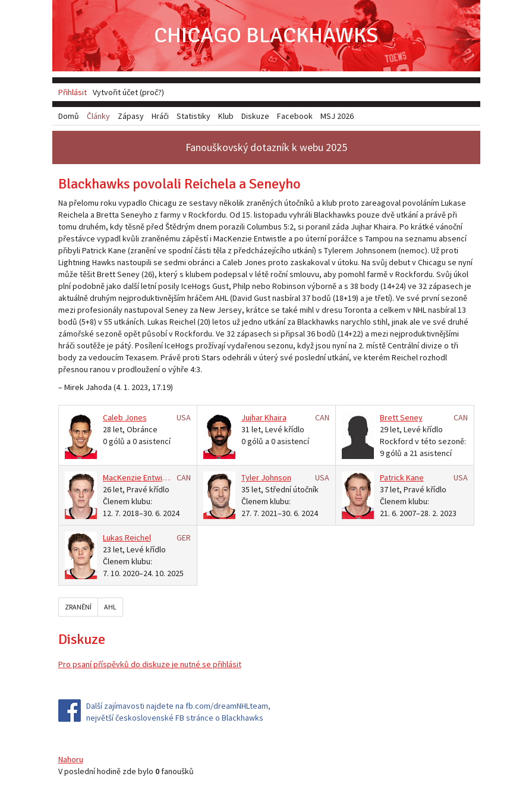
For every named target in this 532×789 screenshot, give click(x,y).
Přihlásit (73, 92)
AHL (110, 607)
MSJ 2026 (337, 116)
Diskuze (255, 116)
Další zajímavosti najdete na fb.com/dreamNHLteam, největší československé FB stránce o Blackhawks (178, 712)
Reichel (138, 537)
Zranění (78, 607)
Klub (226, 116)
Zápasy (131, 116)
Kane (415, 477)
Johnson (276, 477)
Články (98, 116)
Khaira (276, 417)
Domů (69, 116)
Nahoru (71, 759)
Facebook (295, 116)
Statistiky (193, 116)
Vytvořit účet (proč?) (128, 92)
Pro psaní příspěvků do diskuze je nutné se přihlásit (150, 664)
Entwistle (160, 477)
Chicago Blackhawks (266, 35)
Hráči (160, 116)
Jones (136, 417)
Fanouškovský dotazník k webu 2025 (266, 147)
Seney (411, 417)
